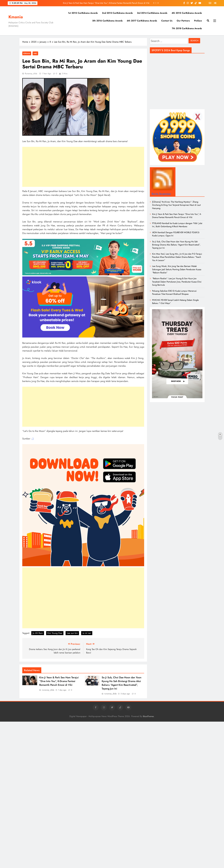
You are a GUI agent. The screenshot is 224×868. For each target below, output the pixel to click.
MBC (35, 53)
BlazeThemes (148, 716)
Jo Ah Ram (38, 633)
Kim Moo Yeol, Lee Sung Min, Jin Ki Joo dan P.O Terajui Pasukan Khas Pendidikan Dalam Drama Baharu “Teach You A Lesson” (177, 257)
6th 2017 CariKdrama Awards (142, 21)
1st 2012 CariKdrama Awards (83, 13)
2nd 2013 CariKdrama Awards (117, 13)
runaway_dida (31, 73)
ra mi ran (87, 633)
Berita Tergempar (161, 194)
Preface (198, 21)
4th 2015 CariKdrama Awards (187, 13)
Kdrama (27, 53)
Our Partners (183, 21)
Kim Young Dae (55, 633)
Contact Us (167, 21)
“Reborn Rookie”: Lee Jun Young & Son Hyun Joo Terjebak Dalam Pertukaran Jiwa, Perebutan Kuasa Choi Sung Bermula (177, 282)
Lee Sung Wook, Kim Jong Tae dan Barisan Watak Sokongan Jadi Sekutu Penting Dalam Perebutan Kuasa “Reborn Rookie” (177, 269)
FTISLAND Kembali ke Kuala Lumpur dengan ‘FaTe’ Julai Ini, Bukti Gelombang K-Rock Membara (177, 225)
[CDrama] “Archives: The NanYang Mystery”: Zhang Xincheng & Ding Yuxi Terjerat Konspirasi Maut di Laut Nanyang (176, 205)
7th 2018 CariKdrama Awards (187, 28)
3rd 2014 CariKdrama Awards (152, 13)
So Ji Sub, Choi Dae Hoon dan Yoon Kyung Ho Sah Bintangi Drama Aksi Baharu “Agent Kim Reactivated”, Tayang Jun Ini (122, 683)
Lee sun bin (72, 633)
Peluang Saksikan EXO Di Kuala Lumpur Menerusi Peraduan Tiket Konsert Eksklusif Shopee (174, 292)
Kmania (16, 17)
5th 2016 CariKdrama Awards (107, 21)
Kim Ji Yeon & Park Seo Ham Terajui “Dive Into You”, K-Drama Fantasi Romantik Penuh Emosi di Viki (106, 3)
